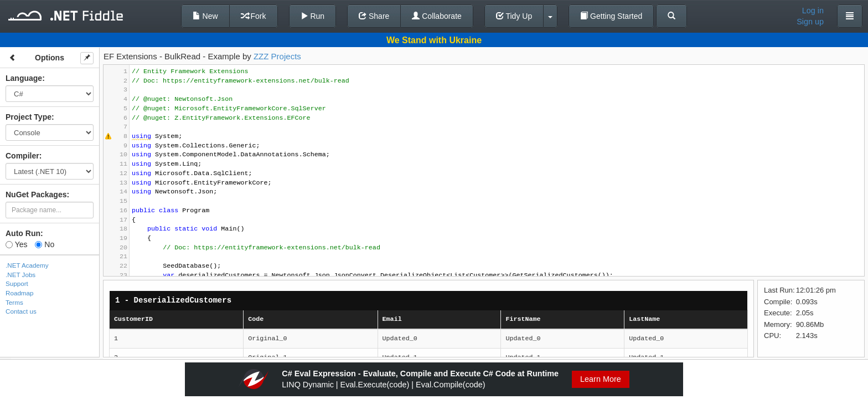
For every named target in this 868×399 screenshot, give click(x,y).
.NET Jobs (20, 275)
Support (17, 283)
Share (374, 16)
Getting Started (611, 16)
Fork (254, 16)
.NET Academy (27, 265)
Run (313, 16)
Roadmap (20, 293)
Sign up (810, 22)
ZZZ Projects (277, 56)
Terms (14, 302)
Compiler (22, 156)
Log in (813, 11)
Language (24, 78)
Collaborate (437, 16)
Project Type (29, 117)
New (205, 16)
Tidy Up (514, 16)
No (45, 244)
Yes (16, 244)
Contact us (21, 311)
